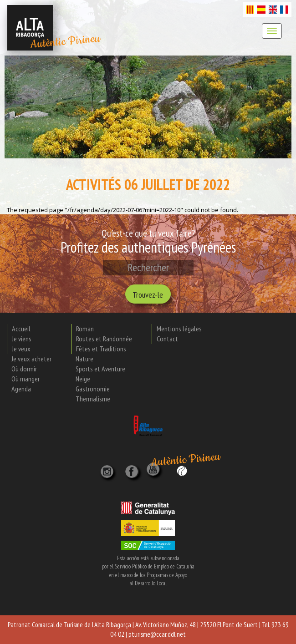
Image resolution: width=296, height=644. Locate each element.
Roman (85, 329)
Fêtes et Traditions (101, 349)
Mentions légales (179, 329)
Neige (83, 379)
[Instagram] (108, 469)
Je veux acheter (31, 359)
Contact (167, 339)
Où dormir (24, 369)
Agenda (21, 389)
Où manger (26, 379)
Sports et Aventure (100, 369)
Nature (84, 359)
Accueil (21, 329)
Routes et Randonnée (104, 339)
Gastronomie (93, 389)
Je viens (22, 339)
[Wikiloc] (182, 470)
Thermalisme (93, 399)
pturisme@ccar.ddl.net (157, 634)
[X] (133, 469)
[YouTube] (154, 474)
